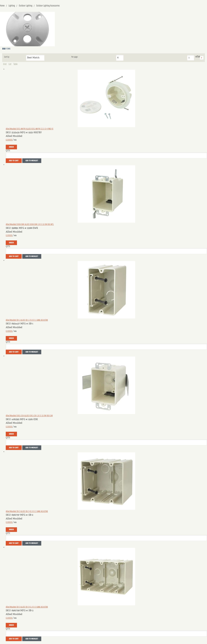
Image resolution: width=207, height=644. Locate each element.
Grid (5, 64)
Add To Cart (14, 161)
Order (11, 147)
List (10, 64)
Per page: (75, 57)
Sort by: (7, 57)
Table (15, 64)
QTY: (8, 151)
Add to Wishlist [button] (32, 161)
